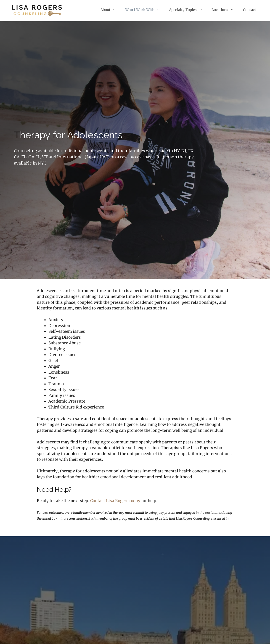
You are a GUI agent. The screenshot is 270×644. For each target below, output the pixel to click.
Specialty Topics (188, 10)
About (111, 10)
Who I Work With (145, 10)
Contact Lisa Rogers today (115, 501)
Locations (225, 10)
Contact (250, 10)
